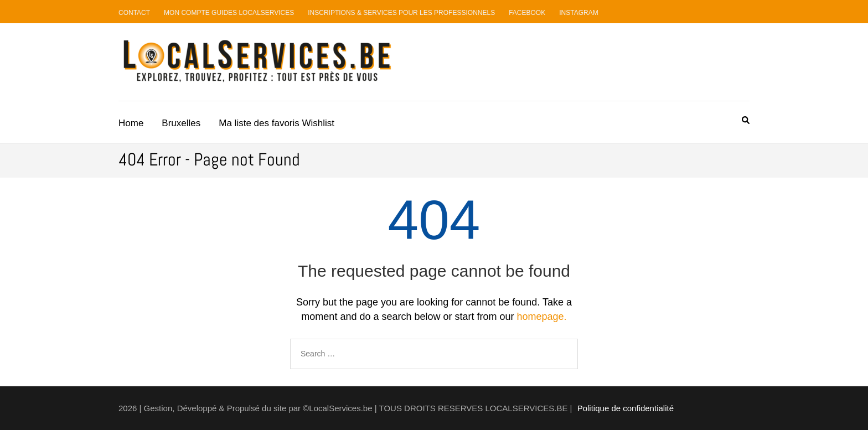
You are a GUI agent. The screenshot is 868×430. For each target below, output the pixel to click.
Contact (134, 13)
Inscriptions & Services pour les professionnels (401, 13)
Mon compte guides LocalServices (229, 13)
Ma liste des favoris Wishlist (277, 123)
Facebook (527, 13)
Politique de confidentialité (626, 408)
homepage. (542, 317)
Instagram (578, 13)
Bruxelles (181, 123)
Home (131, 123)
